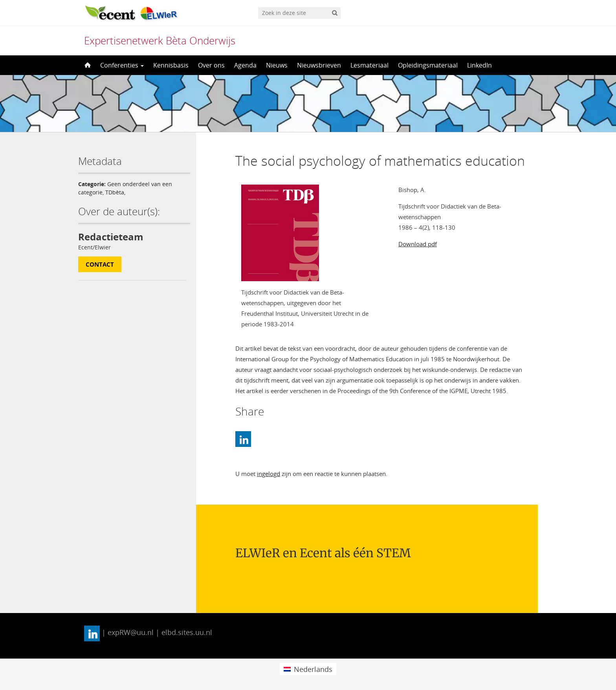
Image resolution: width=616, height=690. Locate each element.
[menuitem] (308, 669)
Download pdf (418, 244)
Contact (100, 264)
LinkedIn (479, 65)
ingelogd (269, 474)
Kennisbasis (171, 65)
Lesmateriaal (369, 65)
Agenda (245, 65)
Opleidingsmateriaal (428, 65)
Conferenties (122, 65)
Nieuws (277, 65)
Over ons (211, 65)
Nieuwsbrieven (319, 65)
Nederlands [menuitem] (313, 669)
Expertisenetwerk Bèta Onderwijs (160, 40)
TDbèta (115, 192)
